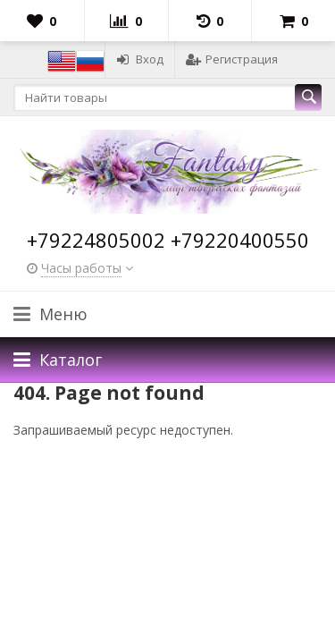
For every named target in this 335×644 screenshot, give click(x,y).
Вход (140, 59)
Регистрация (232, 59)
